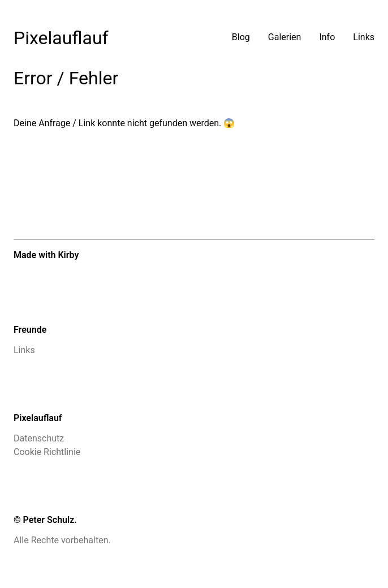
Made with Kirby (46, 255)
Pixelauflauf (61, 38)
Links (364, 37)
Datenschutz (39, 438)
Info (327, 37)
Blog (241, 37)
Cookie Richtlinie (47, 452)
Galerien (285, 37)
